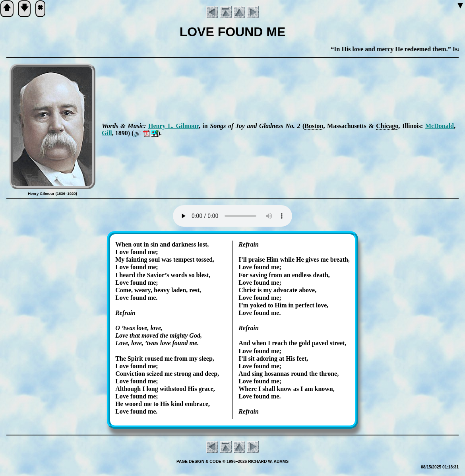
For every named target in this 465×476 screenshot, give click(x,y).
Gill (107, 133)
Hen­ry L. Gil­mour (173, 126)
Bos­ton (314, 126)
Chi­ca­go (387, 126)
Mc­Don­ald (440, 126)
